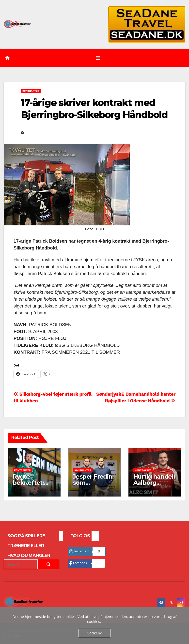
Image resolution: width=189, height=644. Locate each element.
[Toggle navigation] (98, 58)
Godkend (94, 633)
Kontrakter (31, 91)
